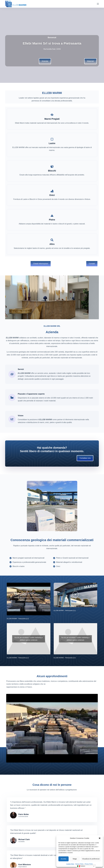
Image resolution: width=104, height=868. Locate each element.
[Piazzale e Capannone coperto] (12, 397)
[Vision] (12, 419)
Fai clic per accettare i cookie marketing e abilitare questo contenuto (29, 599)
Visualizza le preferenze (91, 859)
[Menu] (98, 4)
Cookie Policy (70, 864)
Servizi (21, 369)
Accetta (63, 859)
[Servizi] (12, 374)
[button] (100, 838)
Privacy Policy (80, 864)
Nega (75, 859)
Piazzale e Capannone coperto (31, 394)
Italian (81, 866)
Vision (21, 416)
